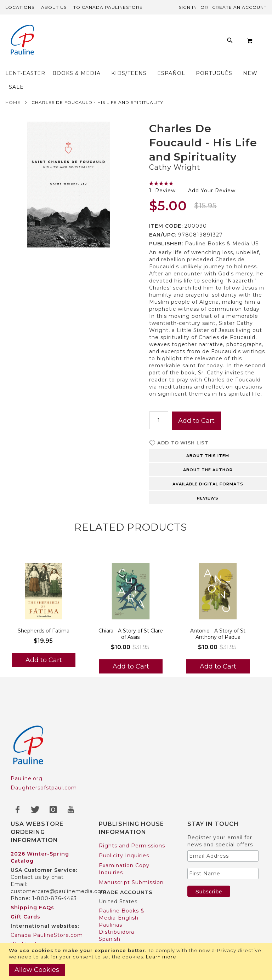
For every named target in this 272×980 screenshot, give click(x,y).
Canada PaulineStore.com (47, 908)
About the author (208, 442)
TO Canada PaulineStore (108, 7)
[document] (137, 961)
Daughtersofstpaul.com (44, 760)
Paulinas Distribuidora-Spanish (118, 904)
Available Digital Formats (208, 456)
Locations (20, 7)
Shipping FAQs (32, 880)
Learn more (161, 957)
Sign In (188, 7)
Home (13, 75)
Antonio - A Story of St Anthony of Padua (218, 606)
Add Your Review (212, 163)
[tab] (208, 427)
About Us (54, 7)
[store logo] (19, 40)
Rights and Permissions (132, 818)
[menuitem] (81, 34)
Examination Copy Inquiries (124, 841)
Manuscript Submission (131, 855)
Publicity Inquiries (124, 828)
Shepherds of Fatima (44, 603)
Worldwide (25, 917)
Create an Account (239, 7)
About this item (208, 428)
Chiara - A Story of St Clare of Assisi (131, 606)
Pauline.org (27, 751)
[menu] (136, 41)
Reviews (208, 471)
